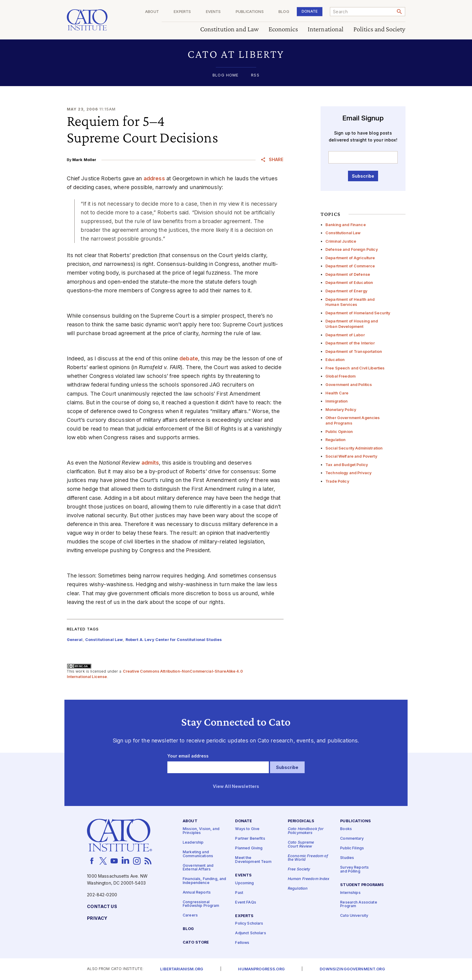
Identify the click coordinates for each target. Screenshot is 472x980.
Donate (310, 11)
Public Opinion (339, 432)
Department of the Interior (350, 343)
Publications (250, 12)
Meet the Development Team (253, 860)
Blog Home (225, 75)
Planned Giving (249, 849)
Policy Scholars (249, 924)
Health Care (337, 393)
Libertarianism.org (182, 969)
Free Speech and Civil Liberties (355, 368)
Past (239, 893)
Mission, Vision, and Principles (201, 831)
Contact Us (102, 907)
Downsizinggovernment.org (352, 969)
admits (150, 463)
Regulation (335, 440)
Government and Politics (349, 385)
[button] (236, 54)
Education (335, 360)
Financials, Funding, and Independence (204, 881)
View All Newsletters (236, 787)
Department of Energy (346, 291)
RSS (255, 75)
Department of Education (349, 283)
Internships (350, 893)
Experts (182, 12)
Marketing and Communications (198, 854)
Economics (283, 29)
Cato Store (196, 943)
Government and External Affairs (198, 868)
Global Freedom (340, 376)
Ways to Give (247, 829)
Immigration (337, 401)
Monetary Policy (341, 410)
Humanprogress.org (261, 969)
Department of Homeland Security (358, 313)
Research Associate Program (359, 904)
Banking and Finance (346, 225)
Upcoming (244, 883)
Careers (190, 916)
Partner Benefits (250, 839)
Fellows (242, 943)
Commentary (352, 839)
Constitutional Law (343, 233)
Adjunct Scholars (250, 933)
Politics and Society (379, 29)
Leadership (193, 843)
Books (346, 829)
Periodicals (301, 821)
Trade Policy (337, 481)
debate (189, 358)
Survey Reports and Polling (354, 870)
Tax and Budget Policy (347, 465)
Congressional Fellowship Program (201, 904)
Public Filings (352, 849)
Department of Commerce (350, 266)
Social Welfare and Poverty (351, 456)
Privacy (97, 918)
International (326, 29)
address (154, 178)
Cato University (354, 916)
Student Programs (362, 885)
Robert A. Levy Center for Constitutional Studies (174, 640)
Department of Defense (348, 274)
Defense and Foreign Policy (352, 249)
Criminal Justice (341, 241)
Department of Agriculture (350, 258)
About (152, 12)
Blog (284, 12)
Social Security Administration (354, 448)
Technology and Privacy (348, 473)
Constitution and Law (230, 29)
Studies (347, 858)
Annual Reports (197, 893)
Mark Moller (84, 160)
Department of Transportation (354, 352)
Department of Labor (345, 335)
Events (213, 12)
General (75, 640)
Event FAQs (245, 902)
